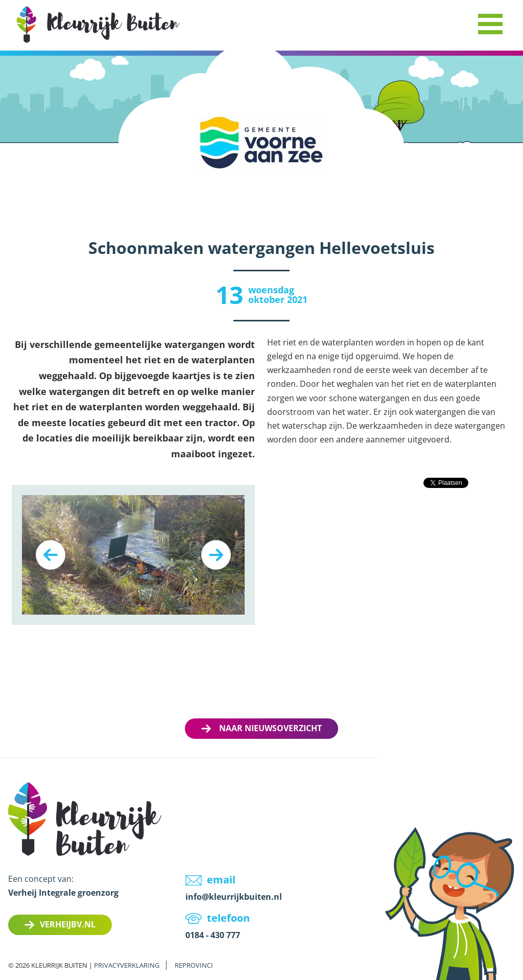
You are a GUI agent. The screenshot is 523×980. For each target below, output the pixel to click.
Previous (51, 555)
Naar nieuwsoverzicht (270, 728)
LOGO (98, 24)
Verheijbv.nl (68, 924)
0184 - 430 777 (213, 935)
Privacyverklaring (127, 965)
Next (216, 555)
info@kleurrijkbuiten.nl (234, 897)
